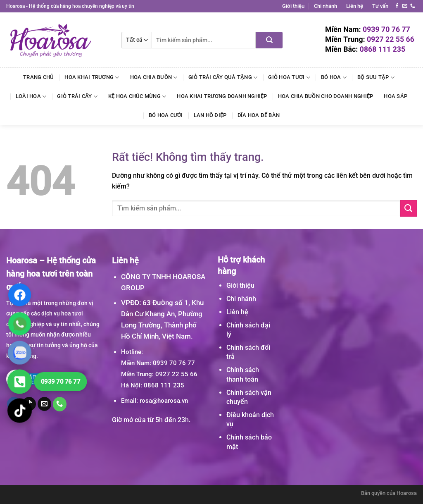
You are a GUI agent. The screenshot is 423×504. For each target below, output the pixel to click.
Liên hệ (355, 6)
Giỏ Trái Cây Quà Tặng (223, 78)
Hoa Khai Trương (92, 78)
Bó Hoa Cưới (166, 115)
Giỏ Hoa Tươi (289, 78)
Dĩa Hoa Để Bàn (259, 115)
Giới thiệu (293, 6)
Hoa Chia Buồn (154, 78)
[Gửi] (269, 40)
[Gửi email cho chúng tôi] (405, 6)
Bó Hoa (334, 78)
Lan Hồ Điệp (210, 115)
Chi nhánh (326, 6)
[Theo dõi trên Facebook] (397, 6)
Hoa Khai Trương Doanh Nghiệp (222, 96)
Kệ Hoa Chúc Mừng (137, 97)
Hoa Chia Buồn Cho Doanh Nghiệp (326, 96)
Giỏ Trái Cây (77, 97)
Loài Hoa (31, 97)
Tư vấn (380, 6)
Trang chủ (38, 77)
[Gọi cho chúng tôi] (413, 6)
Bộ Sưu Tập (376, 78)
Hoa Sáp (396, 96)
